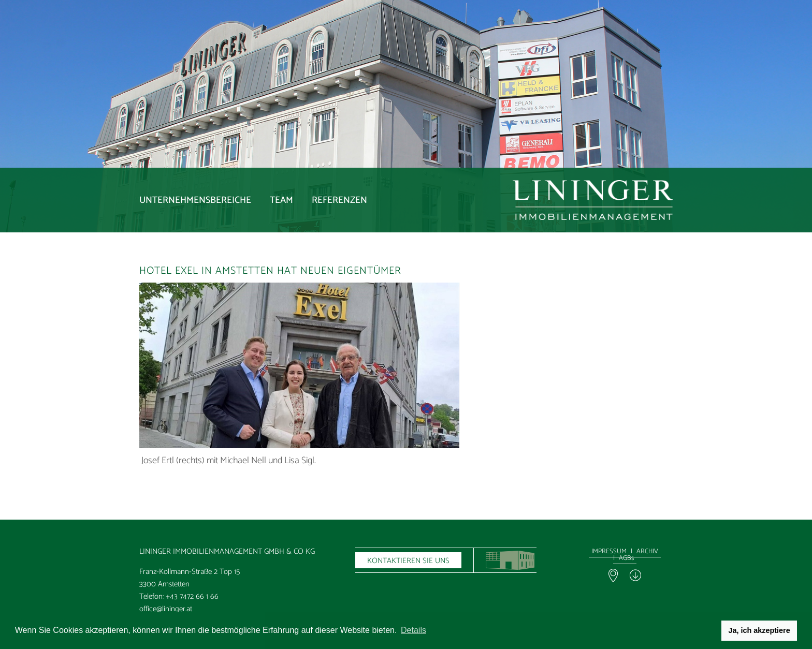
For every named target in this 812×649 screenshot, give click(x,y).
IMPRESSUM (609, 551)
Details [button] (414, 630)
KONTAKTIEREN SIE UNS (408, 561)
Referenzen (339, 200)
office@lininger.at (166, 609)
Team (281, 200)
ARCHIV (647, 551)
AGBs (626, 558)
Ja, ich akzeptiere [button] (759, 630)
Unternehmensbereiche (195, 200)
